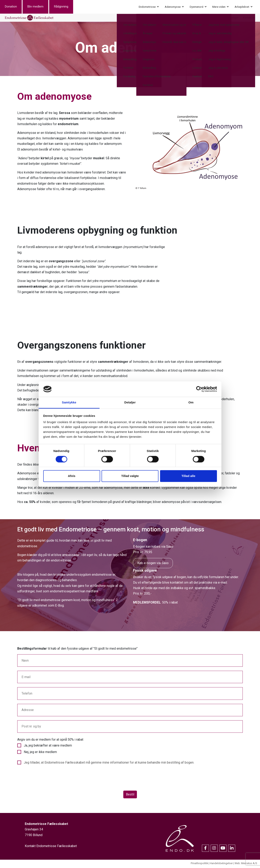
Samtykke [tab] (69, 403)
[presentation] (48, 780)
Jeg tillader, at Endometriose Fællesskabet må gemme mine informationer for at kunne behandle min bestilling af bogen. (109, 764)
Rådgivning (66, 7)
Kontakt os (249, 18)
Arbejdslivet (242, 7)
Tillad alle (188, 476)
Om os (199, 18)
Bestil (130, 796)
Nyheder (213, 18)
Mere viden (219, 7)
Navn (25, 662)
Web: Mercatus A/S (246, 864)
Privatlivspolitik (199, 864)
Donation (16, 7)
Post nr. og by (31, 728)
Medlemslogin (230, 18)
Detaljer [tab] (130, 403)
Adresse (28, 711)
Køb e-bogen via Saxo (153, 564)
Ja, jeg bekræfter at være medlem (48, 747)
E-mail (26, 678)
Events (163, 18)
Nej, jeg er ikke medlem (40, 753)
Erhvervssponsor (181, 18)
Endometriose (147, 7)
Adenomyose (173, 7)
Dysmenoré (197, 7)
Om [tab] (191, 403)
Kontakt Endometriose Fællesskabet (51, 847)
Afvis (72, 476)
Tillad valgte (130, 476)
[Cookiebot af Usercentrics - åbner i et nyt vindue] (199, 389)
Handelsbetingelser (221, 864)
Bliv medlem (40, 7)
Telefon (27, 695)
